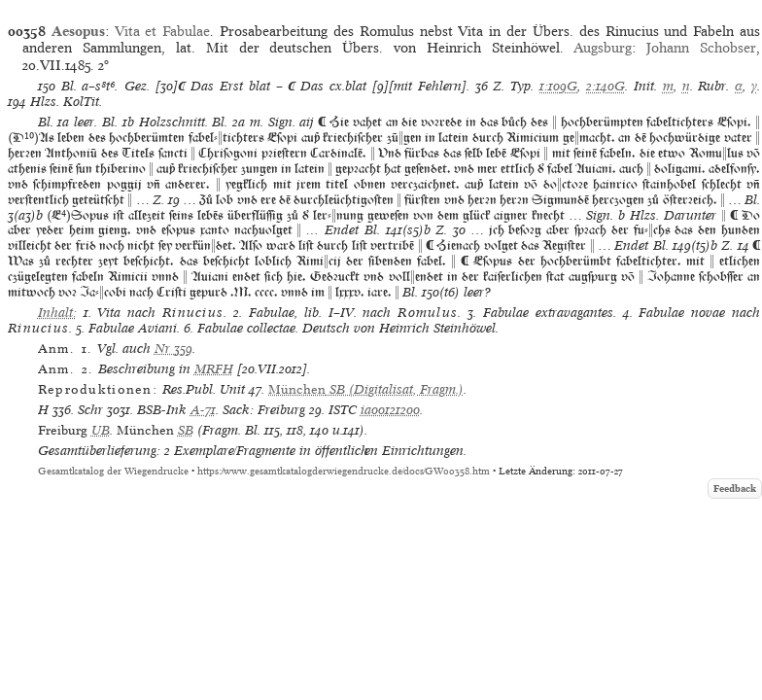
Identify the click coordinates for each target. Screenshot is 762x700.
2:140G (606, 86)
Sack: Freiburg (264, 410)
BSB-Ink (162, 410)
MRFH (214, 369)
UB (101, 430)
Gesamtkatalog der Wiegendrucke (113, 471)
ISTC (343, 410)
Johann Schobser (701, 48)
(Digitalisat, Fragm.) (366, 389)
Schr (90, 410)
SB (186, 430)
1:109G (558, 86)
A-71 (203, 410)
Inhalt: (57, 313)
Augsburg (603, 48)
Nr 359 (173, 349)
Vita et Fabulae (163, 31)
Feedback (735, 489)
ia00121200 (390, 410)
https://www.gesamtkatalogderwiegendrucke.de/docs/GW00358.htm (344, 471)
